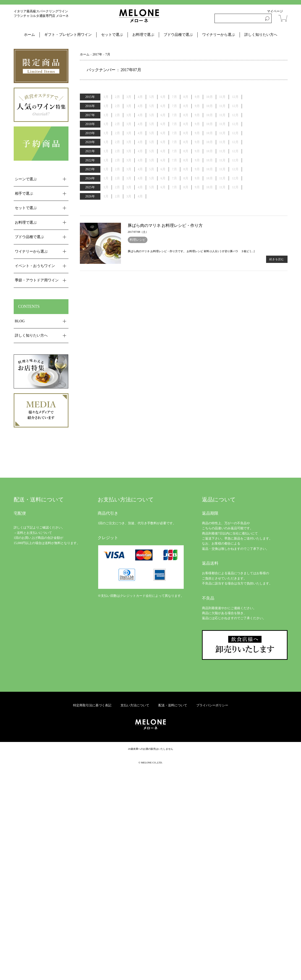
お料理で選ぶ (143, 35)
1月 (106, 133)
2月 (117, 151)
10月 (209, 106)
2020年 (90, 142)
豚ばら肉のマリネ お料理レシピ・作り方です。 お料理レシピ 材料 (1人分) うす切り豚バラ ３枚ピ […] (191, 251)
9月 (197, 115)
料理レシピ (138, 240)
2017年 (90, 115)
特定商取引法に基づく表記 (92, 705)
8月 (186, 97)
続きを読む (277, 259)
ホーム (29, 35)
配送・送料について (173, 705)
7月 (174, 115)
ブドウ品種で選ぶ (178, 35)
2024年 (90, 178)
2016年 (90, 106)
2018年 (90, 124)
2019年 (90, 133)
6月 (163, 106)
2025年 (90, 187)
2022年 (90, 160)
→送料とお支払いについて (33, 533)
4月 (140, 106)
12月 (235, 106)
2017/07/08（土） (138, 232)
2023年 (90, 169)
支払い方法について (135, 705)
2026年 (90, 196)
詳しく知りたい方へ (261, 35)
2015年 (90, 97)
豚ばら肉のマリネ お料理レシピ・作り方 (165, 225)
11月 (222, 133)
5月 (152, 106)
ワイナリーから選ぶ (219, 35)
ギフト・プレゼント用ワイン (68, 35)
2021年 (90, 151)
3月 (129, 106)
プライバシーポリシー (212, 705)
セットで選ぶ (112, 35)
